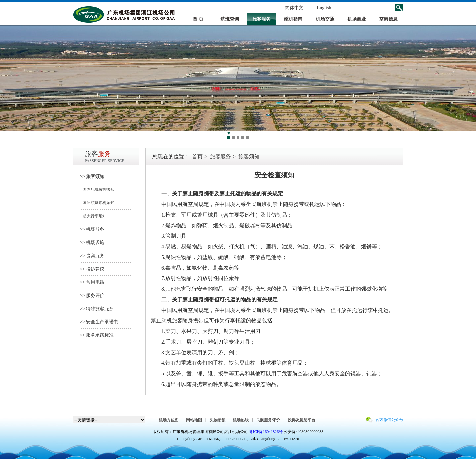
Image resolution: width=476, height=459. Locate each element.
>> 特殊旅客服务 (97, 309)
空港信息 (388, 19)
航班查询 (230, 19)
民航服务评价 (268, 420)
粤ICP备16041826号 (266, 432)
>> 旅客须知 (92, 176)
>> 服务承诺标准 (97, 335)
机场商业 (357, 19)
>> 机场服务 (92, 229)
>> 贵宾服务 (92, 256)
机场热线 (241, 420)
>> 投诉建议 (92, 269)
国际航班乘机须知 (97, 203)
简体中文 (294, 8)
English (324, 8)
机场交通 (325, 19)
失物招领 (218, 420)
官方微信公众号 (389, 420)
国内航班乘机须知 (97, 189)
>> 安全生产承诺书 (99, 322)
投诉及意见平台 (301, 420)
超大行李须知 (93, 216)
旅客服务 (261, 19)
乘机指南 (293, 19)
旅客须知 (249, 157)
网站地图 (194, 420)
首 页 (198, 19)
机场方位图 (169, 420)
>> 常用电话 (92, 282)
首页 (197, 157)
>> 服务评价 (92, 295)
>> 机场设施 (92, 243)
